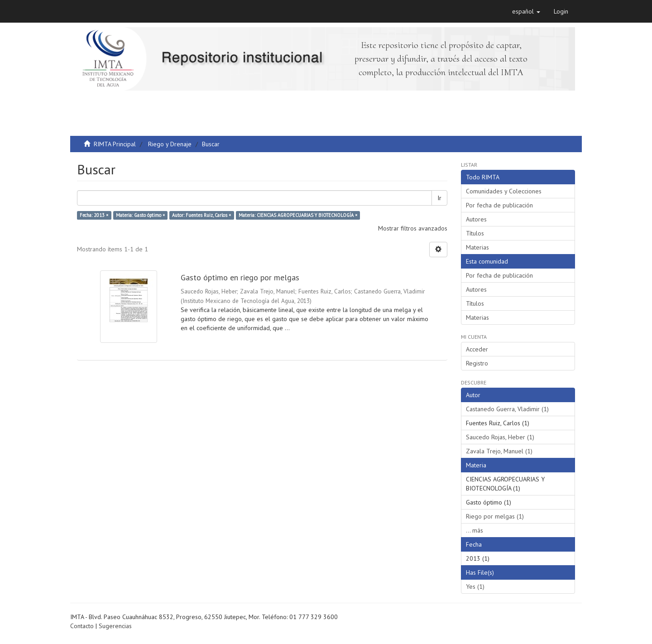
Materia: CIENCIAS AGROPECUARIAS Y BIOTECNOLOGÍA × (298, 215)
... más (475, 530)
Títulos (475, 233)
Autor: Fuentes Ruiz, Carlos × (201, 215)
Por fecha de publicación (499, 205)
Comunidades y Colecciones (504, 191)
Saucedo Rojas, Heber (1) (500, 437)
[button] (526, 11)
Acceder (477, 349)
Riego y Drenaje (170, 144)
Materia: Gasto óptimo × (140, 215)
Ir (439, 198)
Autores (476, 219)
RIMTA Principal (115, 144)
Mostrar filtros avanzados (413, 228)
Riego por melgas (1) (495, 516)
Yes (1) (475, 586)
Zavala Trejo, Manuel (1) (499, 451)
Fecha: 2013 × (94, 215)
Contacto (82, 626)
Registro (477, 363)
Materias (477, 247)
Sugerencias (115, 626)
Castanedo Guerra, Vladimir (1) (507, 409)
